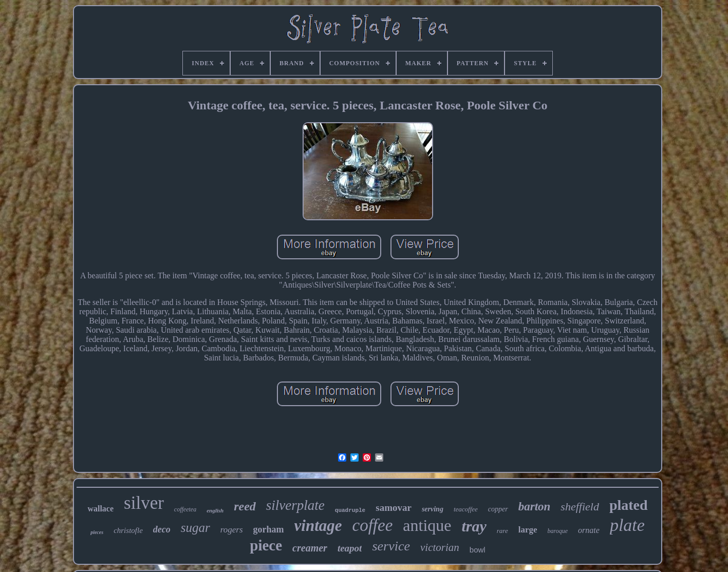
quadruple (350, 510)
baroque (558, 531)
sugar (195, 528)
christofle (128, 530)
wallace (100, 509)
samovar (394, 508)
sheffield (580, 507)
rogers (232, 530)
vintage (318, 526)
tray (474, 526)
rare (502, 531)
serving (433, 509)
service (391, 546)
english (215, 510)
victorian (440, 547)
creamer (310, 548)
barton (535, 507)
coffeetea (185, 509)
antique (427, 525)
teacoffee (466, 509)
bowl (478, 550)
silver (144, 503)
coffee (373, 525)
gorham (269, 529)
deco (162, 529)
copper (498, 509)
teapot (350, 548)
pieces (97, 532)
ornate (589, 530)
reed (245, 506)
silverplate (295, 505)
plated (629, 505)
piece (266, 545)
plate (627, 525)
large (528, 530)
